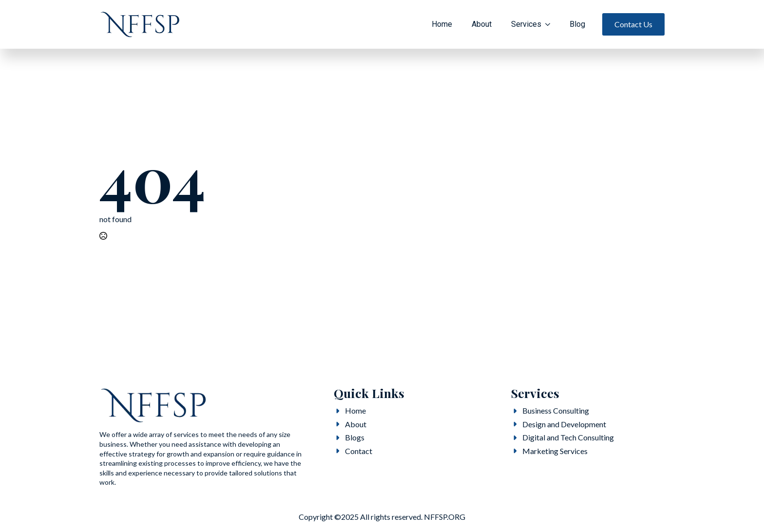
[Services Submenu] (551, 24)
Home (442, 24)
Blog (577, 24)
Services (526, 24)
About (482, 24)
